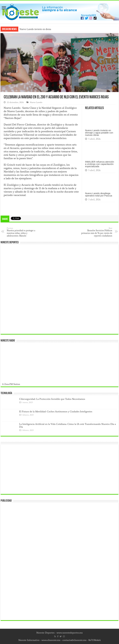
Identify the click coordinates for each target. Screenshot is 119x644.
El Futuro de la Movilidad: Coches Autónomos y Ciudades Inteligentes (56, 411)
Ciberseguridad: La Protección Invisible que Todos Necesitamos (52, 399)
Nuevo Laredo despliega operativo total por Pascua (99, 194)
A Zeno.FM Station (11, 384)
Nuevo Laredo (36, 102)
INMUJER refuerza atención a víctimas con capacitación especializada (100, 164)
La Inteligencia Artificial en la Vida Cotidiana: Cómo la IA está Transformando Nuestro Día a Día (68, 425)
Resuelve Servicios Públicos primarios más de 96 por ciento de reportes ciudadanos (96, 232)
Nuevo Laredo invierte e (32, 29)
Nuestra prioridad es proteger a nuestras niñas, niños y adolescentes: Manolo (23, 232)
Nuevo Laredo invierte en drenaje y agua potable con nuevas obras (99, 133)
